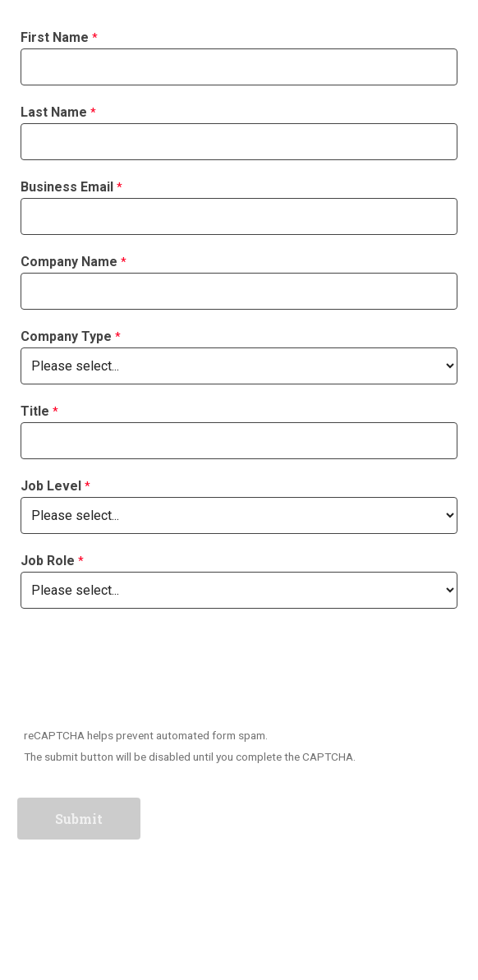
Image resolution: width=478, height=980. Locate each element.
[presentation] (144, 671)
